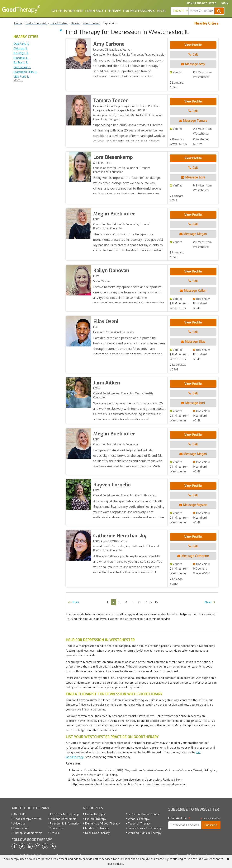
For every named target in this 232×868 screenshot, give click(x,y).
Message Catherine (193, 556)
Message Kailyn (193, 291)
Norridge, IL (21, 53)
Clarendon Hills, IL (25, 72)
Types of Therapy (139, 823)
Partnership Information (65, 823)
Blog (161, 11)
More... (18, 80)
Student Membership (63, 819)
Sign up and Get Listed (201, 3)
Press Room (21, 828)
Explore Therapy (96, 819)
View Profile (193, 45)
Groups (54, 833)
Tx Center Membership (64, 814)
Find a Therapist (96, 814)
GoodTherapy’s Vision (28, 819)
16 (156, 602)
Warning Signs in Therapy (145, 833)
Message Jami (193, 403)
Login (225, 3)
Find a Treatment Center (144, 814)
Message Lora (193, 177)
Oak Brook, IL (22, 67)
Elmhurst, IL (21, 62)
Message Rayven (193, 505)
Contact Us (57, 828)
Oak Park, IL (21, 44)
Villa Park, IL (21, 77)
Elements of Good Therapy (103, 823)
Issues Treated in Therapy (145, 828)
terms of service (159, 619)
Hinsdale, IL (21, 58)
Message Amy (193, 64)
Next (208, 602)
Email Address (180, 818)
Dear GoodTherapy (98, 833)
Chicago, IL (21, 48)
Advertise (19, 823)
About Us (19, 814)
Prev (76, 602)
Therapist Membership (28, 833)
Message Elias (193, 342)
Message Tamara (193, 121)
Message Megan (193, 234)
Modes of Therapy (97, 828)
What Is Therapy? (139, 819)
